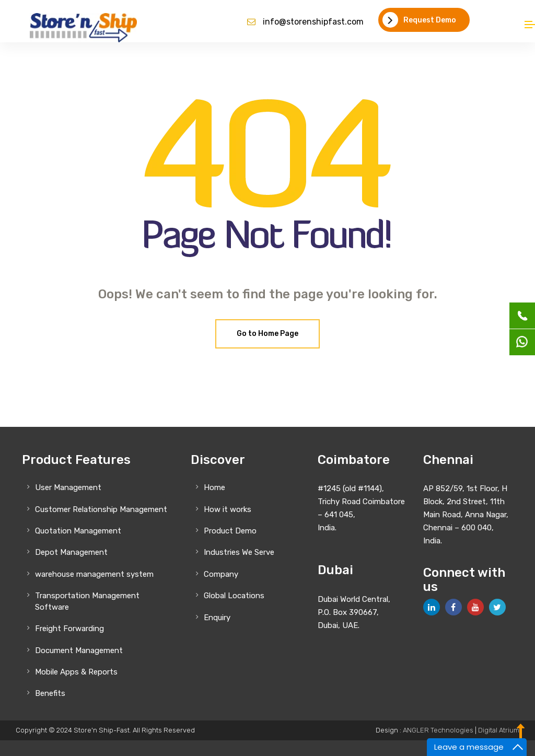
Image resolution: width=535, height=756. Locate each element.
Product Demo (230, 531)
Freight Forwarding (69, 629)
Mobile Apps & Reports (76, 672)
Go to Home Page (267, 334)
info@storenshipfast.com (313, 22)
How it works (228, 509)
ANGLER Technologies (438, 730)
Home (214, 487)
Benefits (50, 693)
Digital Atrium (499, 730)
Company (221, 574)
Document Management (79, 650)
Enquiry (217, 618)
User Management (68, 487)
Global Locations (234, 596)
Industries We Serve (239, 552)
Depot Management (71, 552)
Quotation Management (78, 531)
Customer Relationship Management (101, 509)
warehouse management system (94, 574)
